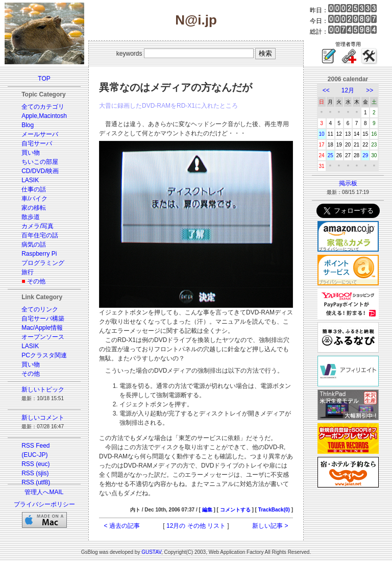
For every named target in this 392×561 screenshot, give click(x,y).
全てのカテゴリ (43, 107)
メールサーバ (40, 134)
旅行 (28, 272)
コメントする (235, 510)
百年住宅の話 (40, 235)
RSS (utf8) (36, 482)
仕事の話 (34, 189)
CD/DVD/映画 (40, 171)
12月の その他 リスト (196, 526)
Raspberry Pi (39, 254)
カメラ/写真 (38, 226)
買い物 (31, 153)
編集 (207, 510)
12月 (348, 90)
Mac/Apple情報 (42, 328)
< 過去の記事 (122, 526)
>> (370, 90)
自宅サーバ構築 (43, 319)
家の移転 (34, 208)
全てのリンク (40, 309)
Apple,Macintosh (44, 116)
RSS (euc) (35, 464)
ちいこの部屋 (40, 162)
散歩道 (31, 217)
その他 (36, 281)
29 (365, 155)
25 (330, 155)
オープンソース (43, 337)
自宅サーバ (37, 143)
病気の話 (34, 245)
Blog (28, 125)
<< (326, 90)
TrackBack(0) (274, 510)
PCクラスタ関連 (44, 355)
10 (322, 134)
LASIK (30, 180)
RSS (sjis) (35, 473)
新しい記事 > (270, 526)
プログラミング (43, 263)
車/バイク (34, 199)
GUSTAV (151, 552)
